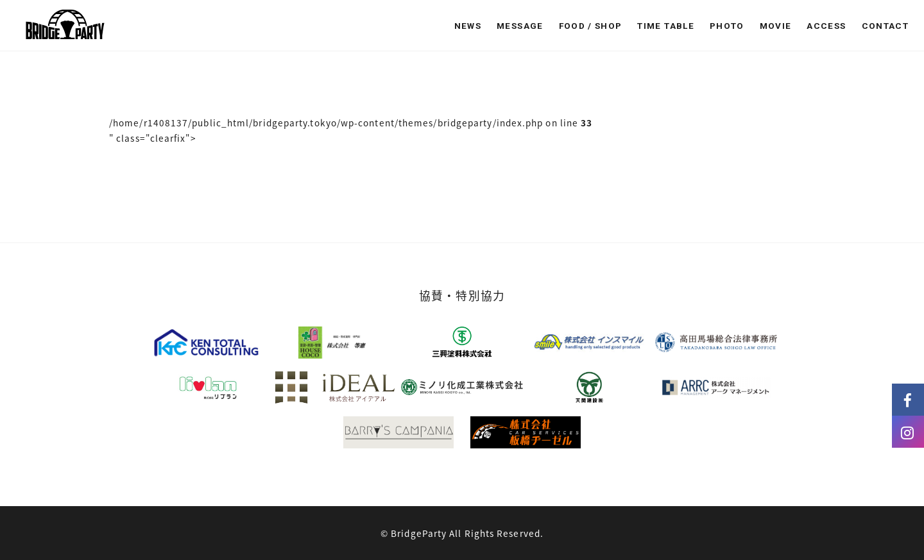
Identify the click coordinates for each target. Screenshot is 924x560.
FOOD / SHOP (591, 26)
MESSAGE (520, 26)
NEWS (468, 26)
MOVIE (776, 26)
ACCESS (826, 26)
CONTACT (885, 26)
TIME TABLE (666, 26)
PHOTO (727, 26)
